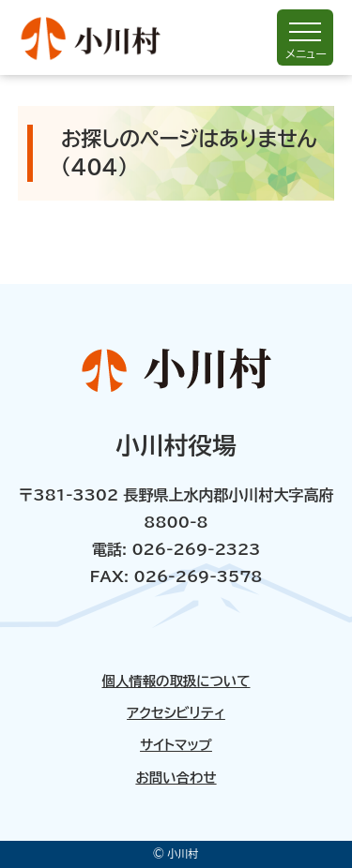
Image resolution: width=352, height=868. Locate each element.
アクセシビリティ (176, 713)
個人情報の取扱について (176, 681)
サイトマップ (176, 745)
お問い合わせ (176, 778)
